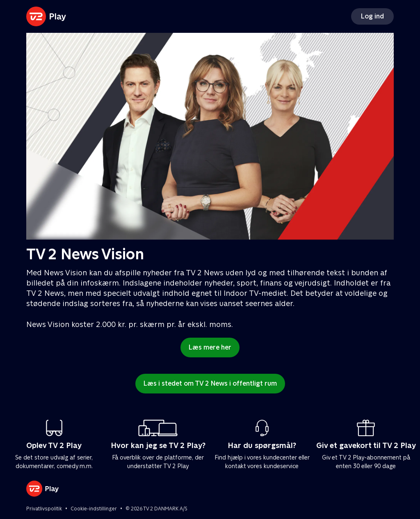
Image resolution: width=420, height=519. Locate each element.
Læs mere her (210, 347)
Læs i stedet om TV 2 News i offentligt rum (210, 383)
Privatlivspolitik (44, 509)
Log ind (372, 16)
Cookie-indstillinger (94, 509)
